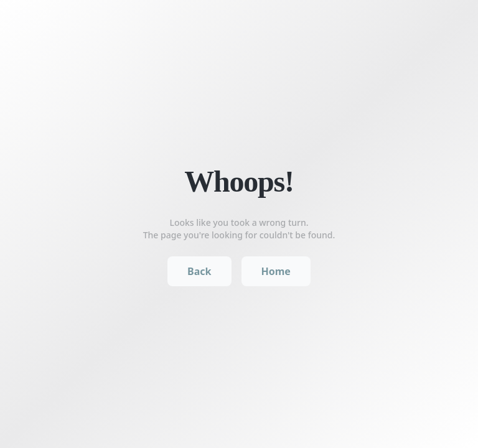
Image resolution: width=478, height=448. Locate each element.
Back (199, 271)
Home (276, 271)
